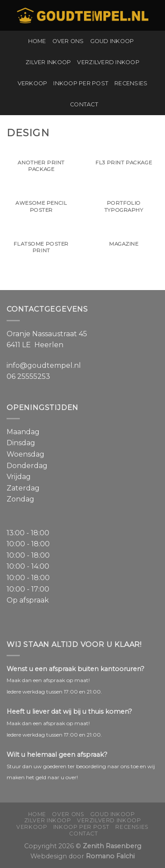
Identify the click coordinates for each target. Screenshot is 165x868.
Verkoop (33, 83)
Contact (84, 104)
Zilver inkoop (48, 62)
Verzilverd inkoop (108, 62)
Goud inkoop (112, 41)
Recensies (131, 83)
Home (37, 41)
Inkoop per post (81, 83)
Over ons (68, 41)
